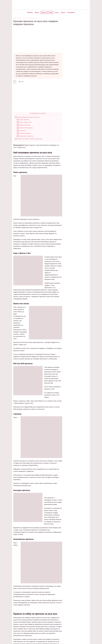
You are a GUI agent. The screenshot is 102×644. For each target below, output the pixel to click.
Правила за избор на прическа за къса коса (22, 133)
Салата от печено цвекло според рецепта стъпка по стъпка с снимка (26, 561)
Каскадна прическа (17, 128)
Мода (51, 12)
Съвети (63, 12)
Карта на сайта (87, 577)
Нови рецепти (71, 580)
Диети (37, 12)
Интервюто (71, 12)
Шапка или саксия (17, 119)
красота (18, 18)
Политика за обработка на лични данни (89, 581)
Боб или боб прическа (18, 122)
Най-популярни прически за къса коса (21, 111)
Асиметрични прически (18, 130)
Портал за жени (11, 18)
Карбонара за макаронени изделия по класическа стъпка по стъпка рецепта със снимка (32, 563)
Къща (57, 12)
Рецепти (30, 12)
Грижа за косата (26, 18)
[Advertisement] (38, 37)
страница (14, 125)
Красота (44, 12)
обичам (9, 565)
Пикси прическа (16, 114)
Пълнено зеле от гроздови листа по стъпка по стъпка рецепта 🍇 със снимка (29, 567)
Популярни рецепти (72, 577)
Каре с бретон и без (17, 117)
